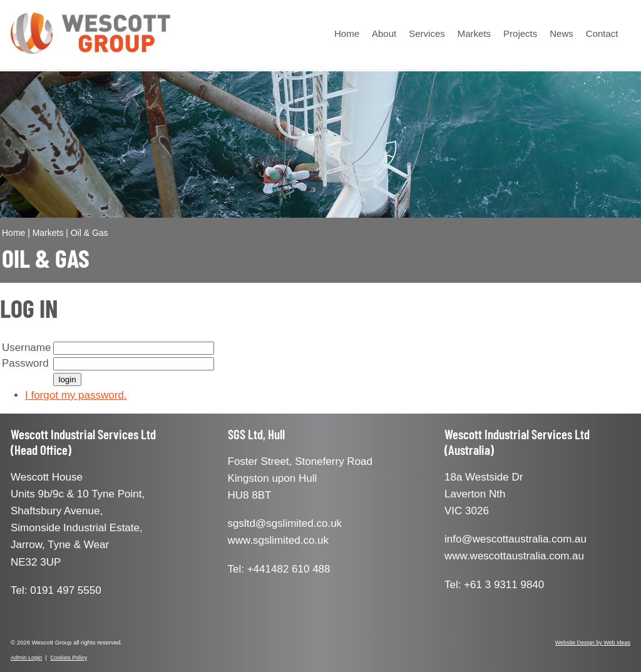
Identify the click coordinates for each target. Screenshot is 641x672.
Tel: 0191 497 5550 (56, 590)
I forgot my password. (76, 395)
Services (427, 33)
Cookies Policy (69, 658)
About (384, 33)
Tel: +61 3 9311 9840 (494, 585)
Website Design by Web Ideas (593, 643)
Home (347, 33)
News (562, 33)
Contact (602, 33)
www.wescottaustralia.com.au (514, 556)
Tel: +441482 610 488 (279, 569)
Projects (520, 33)
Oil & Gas (90, 233)
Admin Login (26, 658)
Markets (474, 33)
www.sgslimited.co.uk (279, 540)
